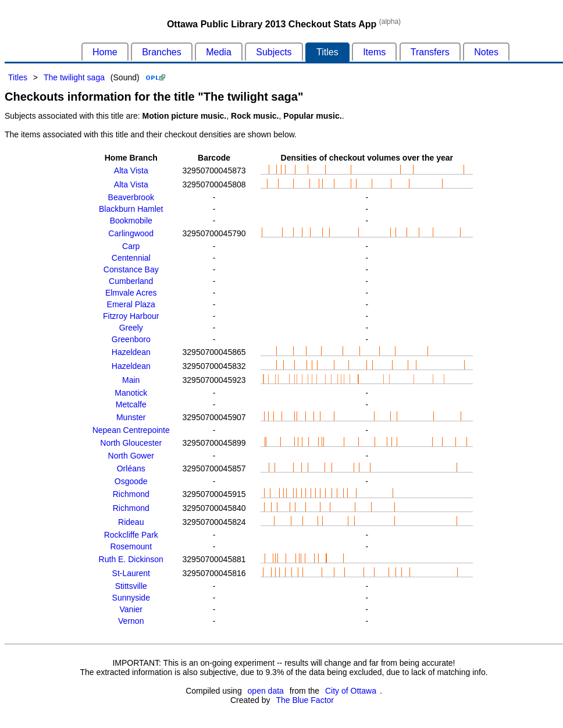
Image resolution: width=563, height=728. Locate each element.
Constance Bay (131, 269)
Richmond (131, 494)
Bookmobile (131, 221)
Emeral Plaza (131, 304)
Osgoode (131, 481)
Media (219, 52)
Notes (486, 52)
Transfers (430, 52)
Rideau (131, 522)
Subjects (274, 52)
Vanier (131, 609)
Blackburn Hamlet (131, 209)
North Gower (131, 456)
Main (131, 380)
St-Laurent (131, 573)
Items (374, 52)
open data (266, 691)
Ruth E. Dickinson (131, 559)
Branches (162, 52)
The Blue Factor (305, 700)
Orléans (131, 468)
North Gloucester (131, 443)
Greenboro (131, 339)
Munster (131, 417)
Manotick (131, 393)
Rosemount (131, 546)
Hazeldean (131, 352)
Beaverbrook (131, 197)
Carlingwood (131, 233)
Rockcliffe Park (131, 535)
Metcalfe (131, 404)
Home (105, 52)
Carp (131, 246)
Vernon (131, 621)
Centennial (131, 258)
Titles (327, 52)
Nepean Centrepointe (131, 430)
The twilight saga (74, 77)
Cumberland (131, 281)
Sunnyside (131, 598)
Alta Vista (131, 171)
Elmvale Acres (131, 293)
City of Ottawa (351, 691)
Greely (131, 328)
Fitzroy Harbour (131, 316)
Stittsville (131, 586)
